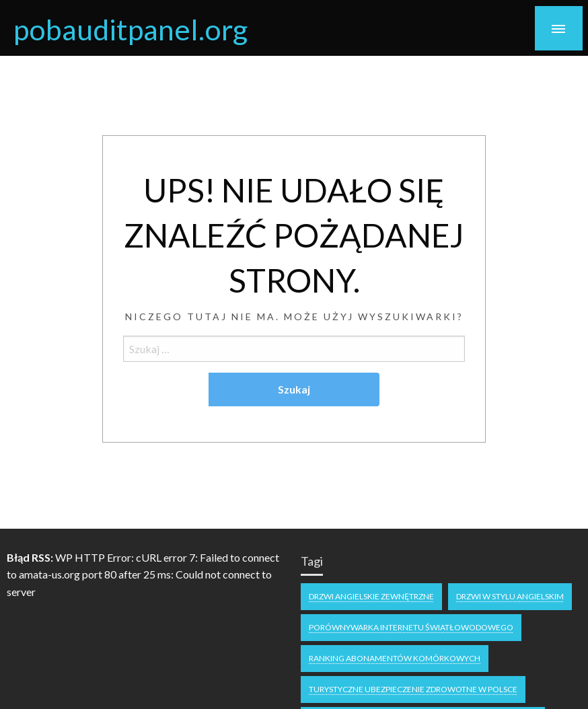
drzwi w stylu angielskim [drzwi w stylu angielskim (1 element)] (510, 596)
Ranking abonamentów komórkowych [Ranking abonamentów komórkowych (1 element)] (395, 658)
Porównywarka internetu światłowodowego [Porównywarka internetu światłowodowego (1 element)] (411, 627)
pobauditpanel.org (131, 29)
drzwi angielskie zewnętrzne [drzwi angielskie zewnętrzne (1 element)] (371, 596)
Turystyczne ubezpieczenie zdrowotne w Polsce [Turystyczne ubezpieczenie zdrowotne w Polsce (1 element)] (413, 689)
